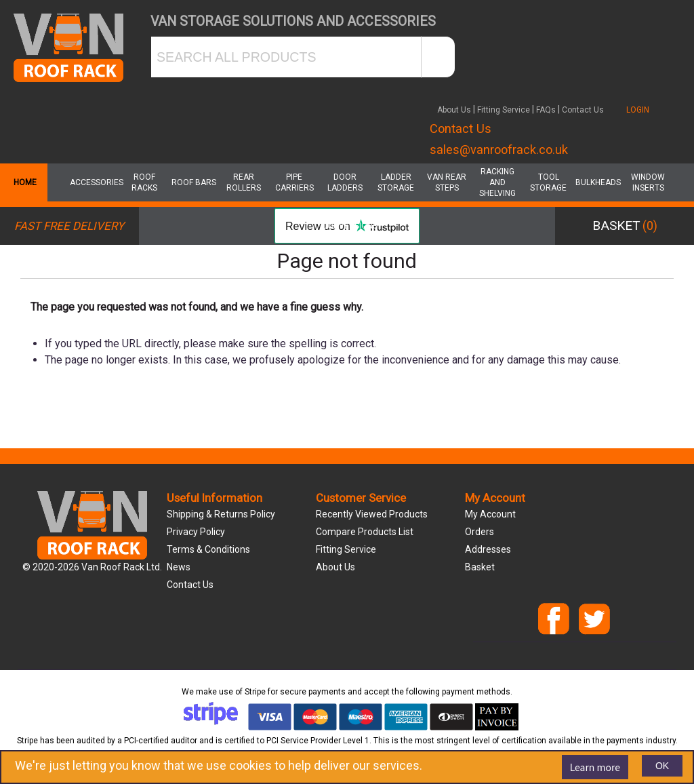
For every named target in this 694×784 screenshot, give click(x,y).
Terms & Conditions (208, 549)
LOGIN (638, 110)
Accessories (94, 182)
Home (24, 182)
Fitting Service (504, 110)
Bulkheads (598, 182)
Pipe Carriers (294, 182)
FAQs (546, 110)
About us (335, 567)
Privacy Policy (196, 532)
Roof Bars (194, 182)
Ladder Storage (396, 182)
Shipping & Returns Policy (221, 514)
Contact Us (583, 110)
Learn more (595, 767)
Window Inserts (648, 182)
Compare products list (365, 532)
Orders (479, 532)
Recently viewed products (372, 514)
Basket (480, 567)
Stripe (255, 692)
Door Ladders (345, 182)
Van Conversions (346, 220)
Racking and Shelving (497, 182)
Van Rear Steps (447, 182)
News (179, 567)
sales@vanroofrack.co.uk (499, 150)
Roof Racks (144, 182)
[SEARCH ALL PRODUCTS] (286, 57)
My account (490, 514)
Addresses (488, 549)
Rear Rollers (244, 182)
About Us (454, 110)
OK (662, 766)
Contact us (190, 585)
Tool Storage (548, 182)
